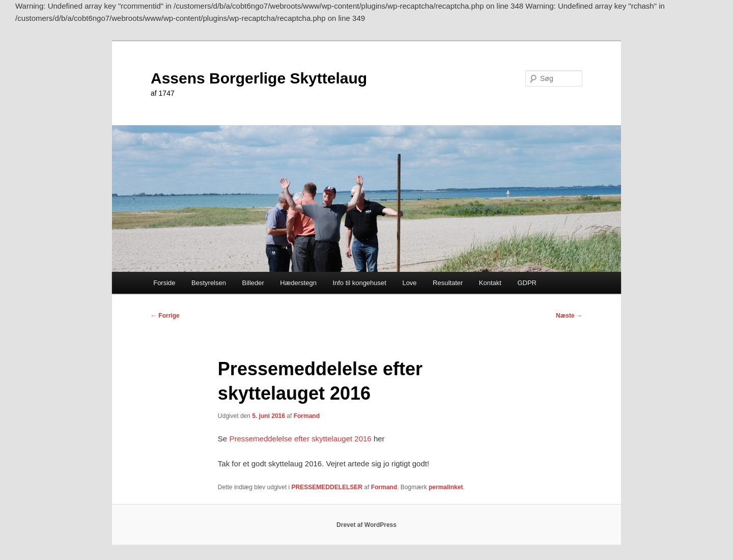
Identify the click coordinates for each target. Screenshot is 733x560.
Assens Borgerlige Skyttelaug (259, 78)
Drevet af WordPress (366, 525)
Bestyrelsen (209, 283)
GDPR (527, 283)
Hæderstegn (298, 283)
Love (409, 283)
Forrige (165, 316)
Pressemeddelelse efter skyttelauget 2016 (300, 439)
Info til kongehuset (359, 283)
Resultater (448, 283)
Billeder (253, 283)
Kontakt (490, 283)
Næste (569, 316)
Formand (307, 416)
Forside (164, 283)
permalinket (446, 487)
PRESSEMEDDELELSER (327, 487)
